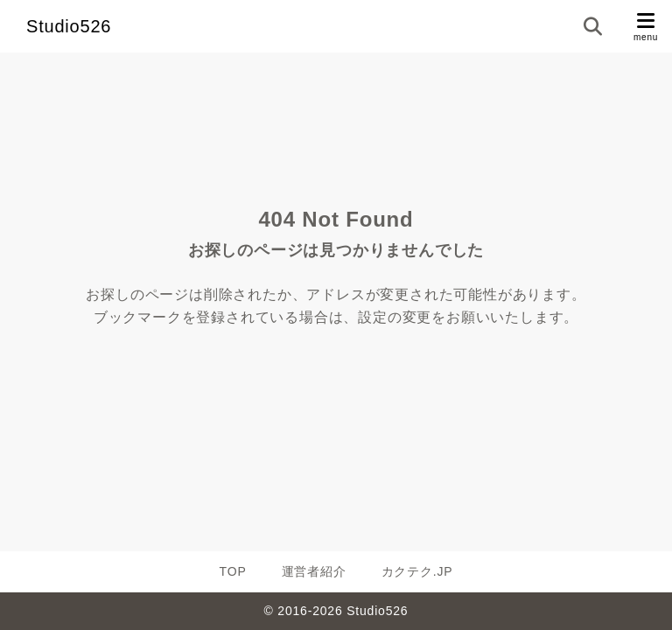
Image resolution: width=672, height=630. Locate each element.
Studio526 (69, 26)
